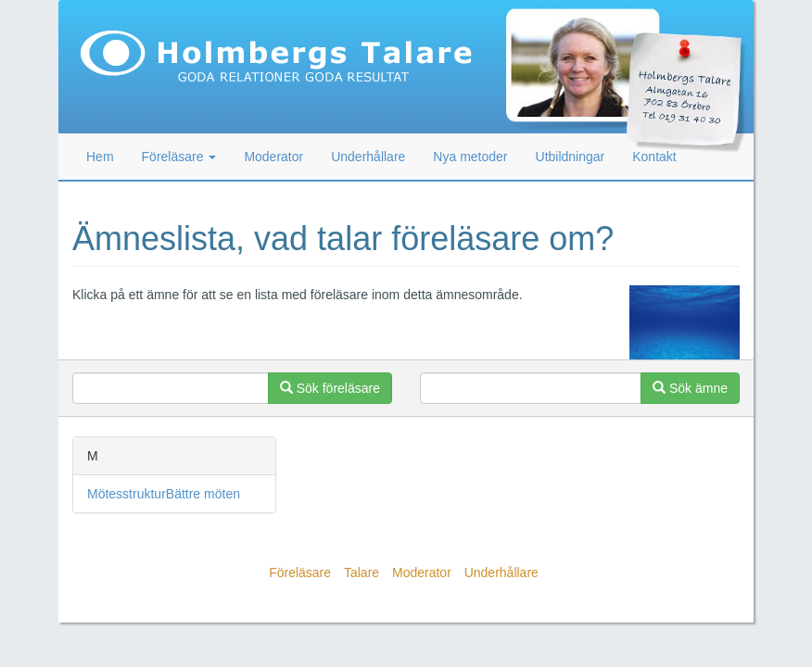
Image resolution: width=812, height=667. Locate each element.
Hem (100, 157)
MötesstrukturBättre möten (164, 494)
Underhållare (368, 157)
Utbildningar (571, 157)
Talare (362, 573)
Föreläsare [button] (179, 157)
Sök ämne (690, 388)
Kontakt (654, 157)
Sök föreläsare (330, 388)
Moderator (273, 157)
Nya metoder (470, 157)
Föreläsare (300, 573)
